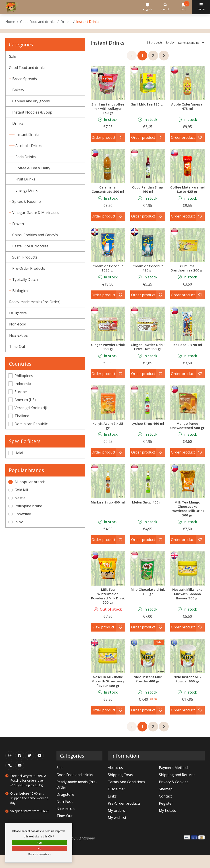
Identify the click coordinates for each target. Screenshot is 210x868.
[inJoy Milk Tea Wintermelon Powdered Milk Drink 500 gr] (108, 581)
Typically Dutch (25, 280)
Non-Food (18, 324)
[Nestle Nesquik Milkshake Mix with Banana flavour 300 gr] (187, 581)
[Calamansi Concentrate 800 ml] (108, 166)
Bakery (19, 90)
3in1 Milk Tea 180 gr (148, 104)
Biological (21, 291)
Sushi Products (25, 257)
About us (115, 781)
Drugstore (18, 313)
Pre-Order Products (29, 268)
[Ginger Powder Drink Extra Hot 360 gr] (148, 328)
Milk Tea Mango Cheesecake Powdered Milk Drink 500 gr (187, 522)
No (40, 849)
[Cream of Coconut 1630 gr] (108, 249)
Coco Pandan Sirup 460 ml (148, 189)
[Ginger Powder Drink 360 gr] (108, 328)
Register (166, 816)
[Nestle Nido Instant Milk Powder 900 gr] (187, 669)
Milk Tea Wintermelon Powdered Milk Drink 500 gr (108, 609)
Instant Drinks (28, 135)
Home (10, 22)
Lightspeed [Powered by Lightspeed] (86, 851)
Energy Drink (27, 190)
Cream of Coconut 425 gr (148, 272)
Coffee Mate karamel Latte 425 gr (187, 192)
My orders (116, 823)
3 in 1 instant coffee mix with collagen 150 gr (108, 109)
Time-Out (17, 346)
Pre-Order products (124, 816)
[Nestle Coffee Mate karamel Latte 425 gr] (187, 166)
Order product (103, 137)
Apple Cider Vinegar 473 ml (187, 106)
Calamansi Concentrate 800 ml (108, 189)
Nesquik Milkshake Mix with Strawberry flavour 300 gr (108, 694)
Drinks (66, 22)
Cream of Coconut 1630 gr (108, 272)
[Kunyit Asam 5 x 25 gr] (108, 411)
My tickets (167, 823)
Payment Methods (174, 781)
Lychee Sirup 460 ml (148, 432)
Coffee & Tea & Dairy (34, 168)
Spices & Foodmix (27, 201)
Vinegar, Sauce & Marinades (36, 213)
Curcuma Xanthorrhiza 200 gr (187, 272)
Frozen (19, 224)
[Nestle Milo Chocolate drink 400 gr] (148, 581)
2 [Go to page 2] (153, 56)
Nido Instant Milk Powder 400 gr (148, 692)
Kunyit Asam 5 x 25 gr (108, 434)
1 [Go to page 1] (142, 56)
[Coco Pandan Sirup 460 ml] (148, 166)
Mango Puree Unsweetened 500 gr (187, 436)
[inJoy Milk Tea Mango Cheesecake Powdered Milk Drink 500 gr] (187, 494)
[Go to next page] (164, 56)
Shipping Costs (120, 788)
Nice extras (19, 335)
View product (103, 640)
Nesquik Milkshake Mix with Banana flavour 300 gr (187, 607)
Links (112, 809)
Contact (165, 809)
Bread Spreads (25, 79)
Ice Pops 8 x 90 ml (187, 349)
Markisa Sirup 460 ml (108, 515)
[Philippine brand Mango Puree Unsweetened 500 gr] (187, 411)
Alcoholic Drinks (30, 146)
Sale (13, 56)
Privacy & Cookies (174, 795)
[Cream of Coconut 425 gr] (148, 249)
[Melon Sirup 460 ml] (148, 494)
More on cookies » (39, 854)
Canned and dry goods (31, 101)
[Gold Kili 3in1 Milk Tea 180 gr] (148, 83)
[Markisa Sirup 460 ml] (108, 494)
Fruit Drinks (26, 179)
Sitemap (166, 802)
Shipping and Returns (177, 788)
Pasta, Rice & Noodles (31, 246)
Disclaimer (116, 802)
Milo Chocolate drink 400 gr (148, 604)
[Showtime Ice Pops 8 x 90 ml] (187, 328)
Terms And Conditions (126, 795)
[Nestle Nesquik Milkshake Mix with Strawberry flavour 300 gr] (108, 669)
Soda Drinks (26, 157)
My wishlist (117, 831)
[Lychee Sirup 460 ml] (148, 411)
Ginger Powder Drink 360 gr (108, 351)
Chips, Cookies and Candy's (35, 235)
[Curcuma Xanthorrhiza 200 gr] (187, 249)
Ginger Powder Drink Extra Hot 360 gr (148, 353)
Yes (39, 843)
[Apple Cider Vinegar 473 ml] (187, 83)
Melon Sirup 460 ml (148, 515)
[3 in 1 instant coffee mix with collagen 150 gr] (108, 83)
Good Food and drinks (38, 22)
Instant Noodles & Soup (33, 112)
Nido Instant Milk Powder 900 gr (187, 692)
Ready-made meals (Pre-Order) (35, 302)
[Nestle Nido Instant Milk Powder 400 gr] (148, 669)
